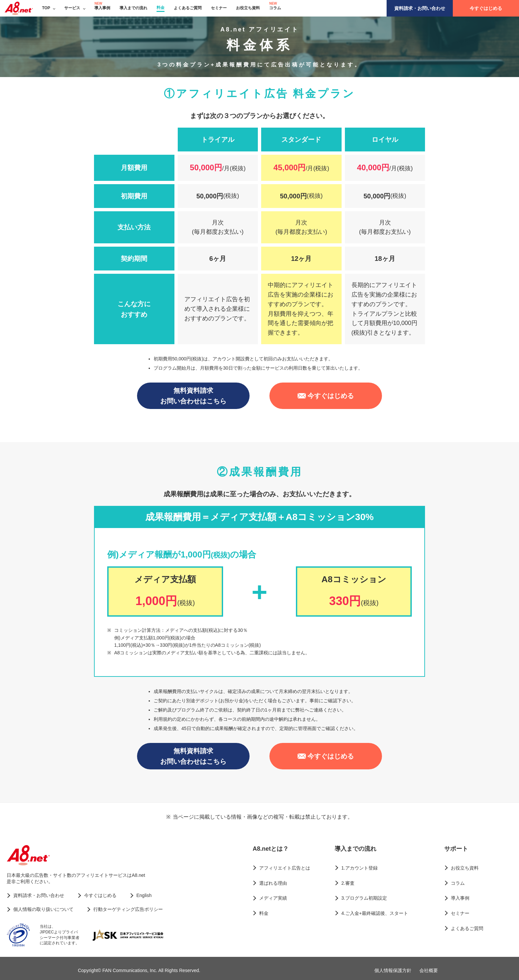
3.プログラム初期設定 (364, 898)
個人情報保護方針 (393, 970)
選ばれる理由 (273, 883)
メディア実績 (273, 898)
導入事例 (102, 8)
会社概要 (429, 970)
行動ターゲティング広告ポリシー (128, 909)
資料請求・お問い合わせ (420, 8)
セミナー (219, 8)
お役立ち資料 (248, 8)
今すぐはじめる (486, 8)
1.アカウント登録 (359, 868)
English (144, 895)
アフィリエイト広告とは (285, 868)
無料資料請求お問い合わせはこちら (193, 396)
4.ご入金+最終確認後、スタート (375, 913)
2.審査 (348, 883)
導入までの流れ (133, 8)
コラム (275, 8)
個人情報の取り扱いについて (43, 909)
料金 (161, 8)
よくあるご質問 (188, 8)
